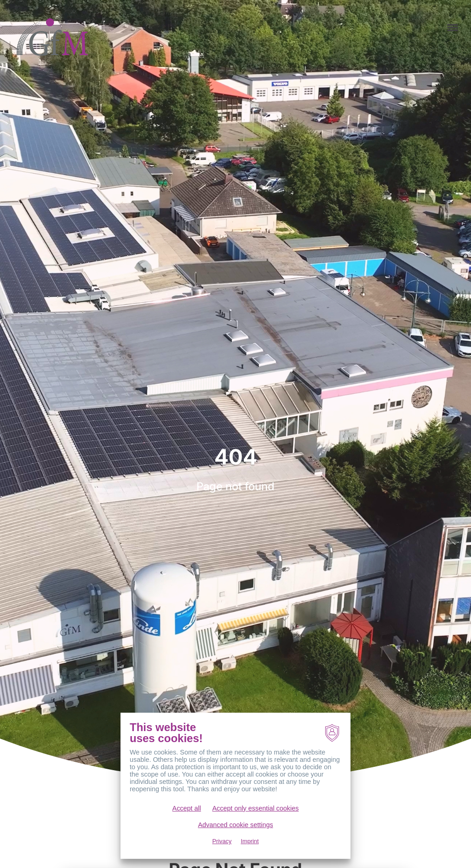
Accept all (187, 808)
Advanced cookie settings (235, 825)
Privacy (222, 841)
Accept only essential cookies (255, 808)
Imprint (250, 841)
